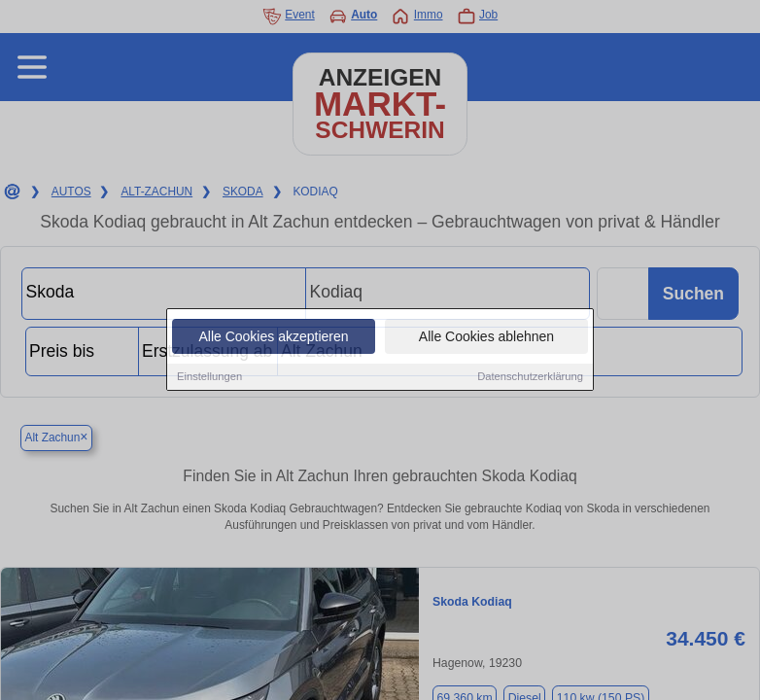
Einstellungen (209, 377)
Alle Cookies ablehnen (486, 337)
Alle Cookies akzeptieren (273, 337)
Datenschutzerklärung (530, 377)
